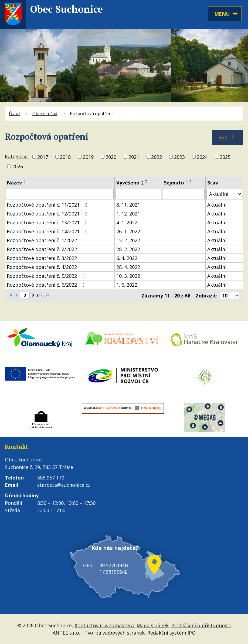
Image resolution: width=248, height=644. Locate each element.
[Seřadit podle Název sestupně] (25, 183)
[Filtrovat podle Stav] (224, 194)
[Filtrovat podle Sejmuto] (184, 194)
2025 (225, 157)
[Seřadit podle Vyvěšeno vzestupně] (147, 180)
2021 (134, 157)
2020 (111, 157)
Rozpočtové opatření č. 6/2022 (47, 285)
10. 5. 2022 (128, 276)
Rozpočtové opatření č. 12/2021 (48, 214)
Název (14, 183)
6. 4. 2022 (127, 258)
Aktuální (217, 205)
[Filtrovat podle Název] (60, 194)
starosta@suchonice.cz (64, 485)
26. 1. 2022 (128, 231)
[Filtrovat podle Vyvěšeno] (138, 194)
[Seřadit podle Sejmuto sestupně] (191, 183)
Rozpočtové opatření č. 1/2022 (47, 240)
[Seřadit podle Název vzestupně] (25, 180)
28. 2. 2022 (128, 249)
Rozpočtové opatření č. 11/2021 (48, 205)
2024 (202, 157)
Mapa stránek (153, 625)
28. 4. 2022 (128, 267)
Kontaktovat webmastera (104, 625)
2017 (43, 157)
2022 (157, 157)
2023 (179, 157)
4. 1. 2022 (127, 222)
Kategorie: (17, 156)
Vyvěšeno (130, 183)
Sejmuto (176, 183)
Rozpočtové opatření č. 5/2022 (47, 276)
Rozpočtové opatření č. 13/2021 (48, 222)
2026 (18, 166)
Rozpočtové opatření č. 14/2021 (48, 231)
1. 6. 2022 (127, 285)
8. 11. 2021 (128, 205)
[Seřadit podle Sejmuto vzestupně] (191, 180)
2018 (65, 157)
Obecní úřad (45, 114)
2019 (88, 157)
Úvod (14, 114)
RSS (228, 137)
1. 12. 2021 (128, 214)
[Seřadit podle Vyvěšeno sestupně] (147, 183)
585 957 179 (51, 478)
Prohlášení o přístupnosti (201, 625)
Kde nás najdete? (112, 554)
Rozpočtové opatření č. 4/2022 (47, 267)
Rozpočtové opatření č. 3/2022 (47, 258)
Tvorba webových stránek (115, 632)
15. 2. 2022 (128, 240)
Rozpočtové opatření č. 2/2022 (47, 249)
